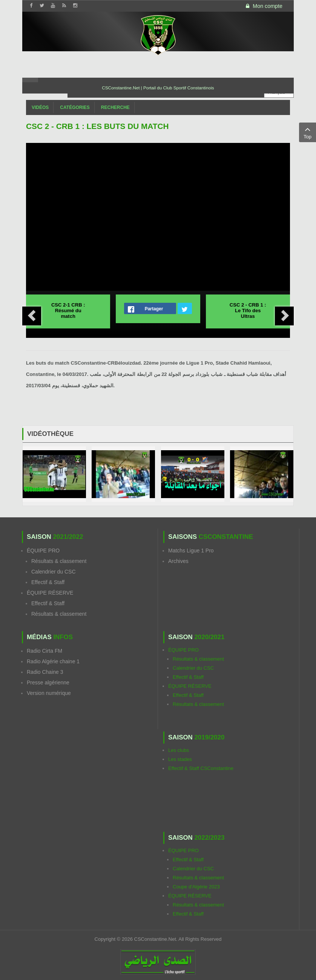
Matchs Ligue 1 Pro (191, 551)
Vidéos (40, 107)
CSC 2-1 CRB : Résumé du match (68, 311)
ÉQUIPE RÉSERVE (50, 593)
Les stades (180, 759)
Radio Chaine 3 (45, 672)
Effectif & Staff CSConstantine (201, 768)
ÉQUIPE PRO (43, 551)
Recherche (115, 107)
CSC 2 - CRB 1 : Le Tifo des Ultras (248, 311)
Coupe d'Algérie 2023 (196, 887)
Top (308, 132)
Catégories (75, 107)
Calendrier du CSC (54, 572)
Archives (178, 561)
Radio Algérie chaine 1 (53, 661)
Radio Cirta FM (44, 651)
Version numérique (49, 693)
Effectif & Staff (48, 582)
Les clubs (179, 750)
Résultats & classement (59, 561)
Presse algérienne (48, 682)
